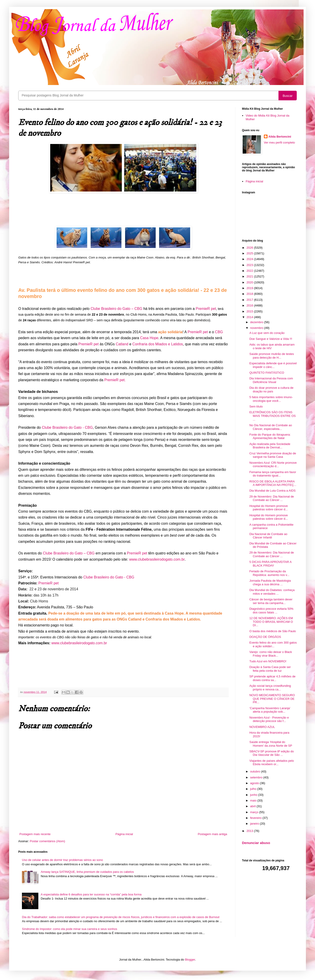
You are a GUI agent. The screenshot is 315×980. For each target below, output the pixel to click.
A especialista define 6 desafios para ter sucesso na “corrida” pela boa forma (91, 894)
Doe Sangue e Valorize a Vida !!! (271, 339)
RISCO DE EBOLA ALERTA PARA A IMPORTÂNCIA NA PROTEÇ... (273, 483)
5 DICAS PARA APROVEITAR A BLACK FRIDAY (270, 564)
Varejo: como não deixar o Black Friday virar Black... (270, 654)
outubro (256, 771)
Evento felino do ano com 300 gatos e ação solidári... (273, 644)
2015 (250, 311)
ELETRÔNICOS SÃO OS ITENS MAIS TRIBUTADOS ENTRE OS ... (272, 416)
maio (254, 800)
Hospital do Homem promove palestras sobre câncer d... (268, 508)
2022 (250, 271)
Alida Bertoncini (280, 137)
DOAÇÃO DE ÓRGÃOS (265, 637)
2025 (250, 253)
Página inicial (124, 834)
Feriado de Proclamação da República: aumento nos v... (269, 573)
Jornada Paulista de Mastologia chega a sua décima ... (270, 582)
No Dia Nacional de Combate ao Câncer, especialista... (270, 427)
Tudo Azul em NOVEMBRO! (268, 661)
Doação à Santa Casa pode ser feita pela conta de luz (270, 669)
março (255, 812)
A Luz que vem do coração (267, 333)
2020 (250, 282)
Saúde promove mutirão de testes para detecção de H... (272, 356)
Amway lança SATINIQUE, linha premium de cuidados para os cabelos (87, 872)
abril (253, 806)
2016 (250, 305)
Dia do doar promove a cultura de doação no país (271, 390)
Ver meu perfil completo (280, 142)
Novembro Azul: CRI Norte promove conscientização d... (273, 465)
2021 (250, 276)
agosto (255, 783)
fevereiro (256, 818)
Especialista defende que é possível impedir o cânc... (273, 365)
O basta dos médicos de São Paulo (273, 631)
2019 (250, 288)
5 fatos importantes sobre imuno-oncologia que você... (271, 399)
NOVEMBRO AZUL (262, 727)
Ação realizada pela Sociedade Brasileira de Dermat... (270, 446)
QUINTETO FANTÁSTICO (267, 373)
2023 (250, 265)
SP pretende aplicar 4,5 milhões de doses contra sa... (272, 678)
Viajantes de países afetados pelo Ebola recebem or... (272, 763)
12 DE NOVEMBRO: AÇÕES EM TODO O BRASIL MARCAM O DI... (271, 622)
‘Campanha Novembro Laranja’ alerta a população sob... (270, 710)
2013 (250, 831)
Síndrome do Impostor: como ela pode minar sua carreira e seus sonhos (70, 929)
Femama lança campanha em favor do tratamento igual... (273, 474)
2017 (250, 300)
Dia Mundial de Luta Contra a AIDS (272, 491)
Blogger (190, 960)
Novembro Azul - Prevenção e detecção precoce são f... (269, 719)
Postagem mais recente (35, 834)
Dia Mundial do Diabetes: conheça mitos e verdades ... (272, 592)
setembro (257, 777)
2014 (250, 317)
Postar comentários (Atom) (48, 841)
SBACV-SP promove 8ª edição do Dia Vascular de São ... (272, 753)
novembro (257, 328)
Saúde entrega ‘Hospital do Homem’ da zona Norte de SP (271, 744)
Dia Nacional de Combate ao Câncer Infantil (268, 536)
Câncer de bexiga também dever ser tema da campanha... (271, 601)
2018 (250, 294)
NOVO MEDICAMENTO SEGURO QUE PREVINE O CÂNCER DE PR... (272, 699)
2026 (250, 248)
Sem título (256, 406)
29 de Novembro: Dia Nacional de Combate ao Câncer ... (272, 498)
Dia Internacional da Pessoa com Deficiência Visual (271, 380)
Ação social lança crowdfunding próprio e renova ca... (270, 688)
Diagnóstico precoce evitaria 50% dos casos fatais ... (271, 611)
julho (254, 789)
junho (254, 795)
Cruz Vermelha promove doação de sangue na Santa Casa (273, 455)
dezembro (257, 322)
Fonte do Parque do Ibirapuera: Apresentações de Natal (270, 436)
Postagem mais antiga (212, 834)
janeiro (255, 824)
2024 (250, 259)
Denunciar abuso (256, 843)
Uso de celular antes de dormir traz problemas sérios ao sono (62, 860)
